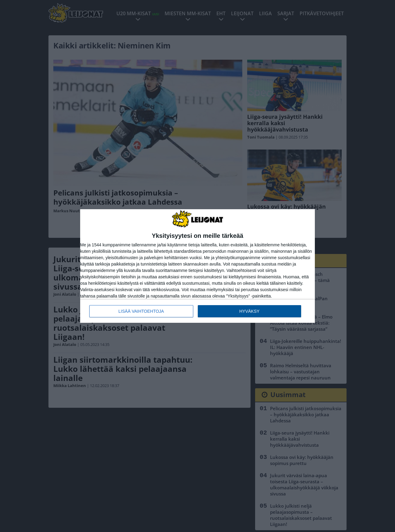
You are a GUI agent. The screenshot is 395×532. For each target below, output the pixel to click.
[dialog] (197, 266)
